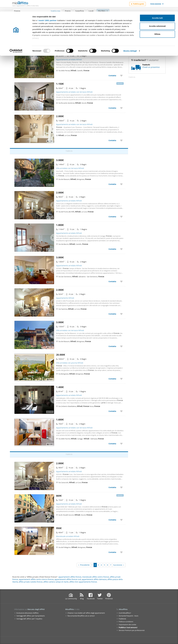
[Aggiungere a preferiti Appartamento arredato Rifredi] (121, 76)
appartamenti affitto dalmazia (94, 579)
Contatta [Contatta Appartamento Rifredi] (112, 314)
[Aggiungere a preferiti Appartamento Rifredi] (121, 314)
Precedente (84, 565)
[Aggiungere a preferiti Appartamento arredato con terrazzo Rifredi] (121, 108)
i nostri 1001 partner (47, 9)
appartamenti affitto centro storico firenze (36, 579)
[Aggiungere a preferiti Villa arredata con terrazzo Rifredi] (121, 184)
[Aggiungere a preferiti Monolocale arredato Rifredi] (121, 552)
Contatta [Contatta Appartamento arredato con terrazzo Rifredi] (112, 108)
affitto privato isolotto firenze (31, 582)
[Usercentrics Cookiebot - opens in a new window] (16, 39)
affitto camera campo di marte (56, 582)
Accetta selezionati (157, 15)
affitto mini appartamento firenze (83, 582)
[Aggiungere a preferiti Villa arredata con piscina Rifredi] (121, 379)
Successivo (119, 565)
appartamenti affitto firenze (70, 577)
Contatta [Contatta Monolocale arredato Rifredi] (112, 552)
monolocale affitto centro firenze (96, 577)
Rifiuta (157, 23)
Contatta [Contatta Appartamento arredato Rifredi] (112, 76)
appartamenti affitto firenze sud (68, 579)
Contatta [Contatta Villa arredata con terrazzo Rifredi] (112, 184)
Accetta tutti (157, 6)
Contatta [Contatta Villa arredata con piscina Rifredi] (112, 379)
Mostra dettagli (130, 39)
